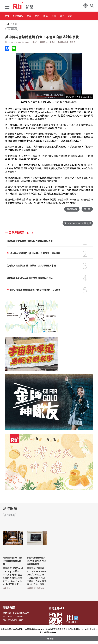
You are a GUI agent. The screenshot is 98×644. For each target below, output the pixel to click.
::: (6, 24)
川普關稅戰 (12, 29)
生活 (72, 16)
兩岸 (37, 16)
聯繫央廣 (8, 607)
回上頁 (87, 209)
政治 (83, 16)
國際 (60, 16)
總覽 (8, 16)
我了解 (50, 638)
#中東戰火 (22, 16)
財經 (49, 16)
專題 (95, 16)
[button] (7, 7)
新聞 (14, 24)
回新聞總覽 (71, 209)
